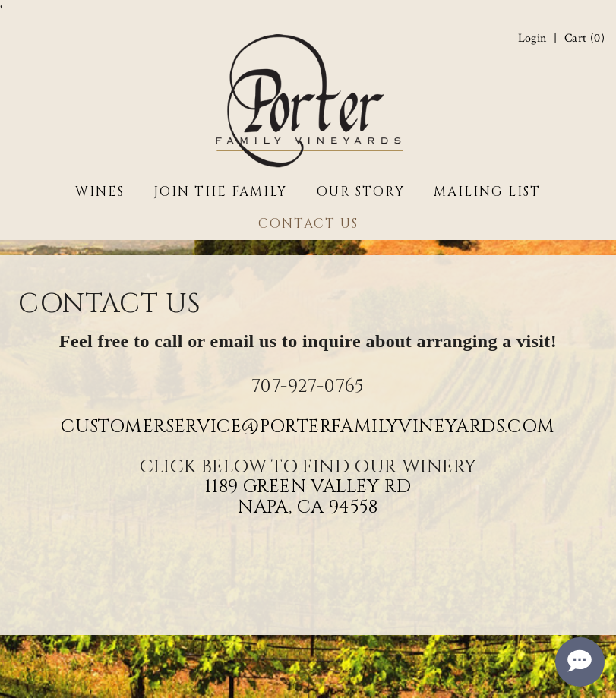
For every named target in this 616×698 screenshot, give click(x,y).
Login (532, 39)
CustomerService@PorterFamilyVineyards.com (308, 427)
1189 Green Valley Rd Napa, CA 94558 (308, 497)
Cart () (584, 39)
